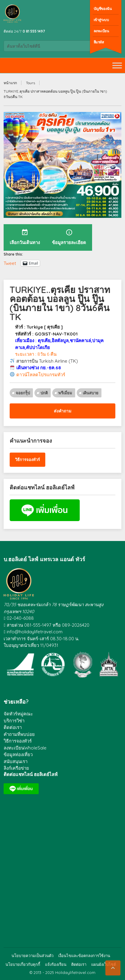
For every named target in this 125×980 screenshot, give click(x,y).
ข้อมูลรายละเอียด (69, 237)
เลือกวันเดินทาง (25, 237)
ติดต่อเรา (13, 727)
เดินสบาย (91, 393)
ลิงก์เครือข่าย (16, 768)
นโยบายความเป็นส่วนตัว (32, 956)
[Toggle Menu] (117, 65)
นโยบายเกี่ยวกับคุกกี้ (23, 964)
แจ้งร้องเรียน (56, 964)
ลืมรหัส (99, 42)
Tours (30, 83)
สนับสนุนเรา (16, 761)
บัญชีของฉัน (103, 9)
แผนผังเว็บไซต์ (104, 964)
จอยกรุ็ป (23, 393)
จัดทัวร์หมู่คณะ (18, 714)
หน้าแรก (10, 83)
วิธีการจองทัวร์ (27, 460)
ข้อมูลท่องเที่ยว (18, 754)
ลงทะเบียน (101, 31)
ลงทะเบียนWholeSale (25, 748)
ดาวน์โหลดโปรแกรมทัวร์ (41, 375)
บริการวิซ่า (14, 721)
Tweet (10, 263)
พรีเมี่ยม (65, 393)
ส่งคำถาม (62, 411)
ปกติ (44, 393)
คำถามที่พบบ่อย (19, 734)
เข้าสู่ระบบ (101, 20)
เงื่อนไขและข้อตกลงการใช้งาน (84, 956)
